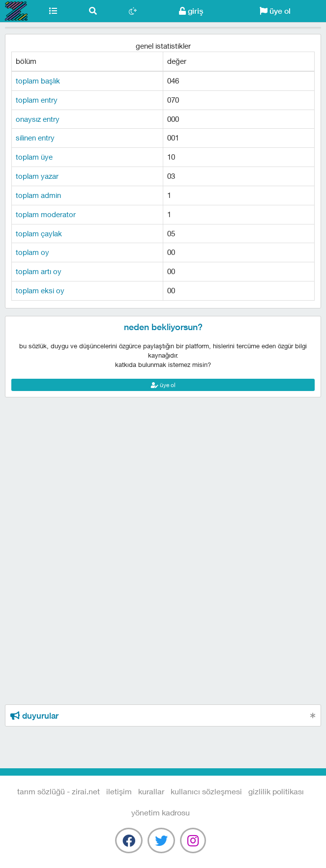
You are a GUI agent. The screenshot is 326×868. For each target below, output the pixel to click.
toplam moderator (46, 214)
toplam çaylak (39, 233)
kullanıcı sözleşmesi (206, 791)
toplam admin (38, 195)
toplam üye (34, 157)
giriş (191, 11)
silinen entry (35, 138)
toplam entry (37, 100)
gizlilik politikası (276, 791)
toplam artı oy (39, 271)
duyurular (34, 716)
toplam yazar (37, 176)
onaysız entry (38, 119)
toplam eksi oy (40, 290)
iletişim (119, 791)
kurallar (151, 791)
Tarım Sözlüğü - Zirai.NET (16, 11)
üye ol (275, 11)
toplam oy (32, 252)
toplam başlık (38, 81)
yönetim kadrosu (161, 812)
